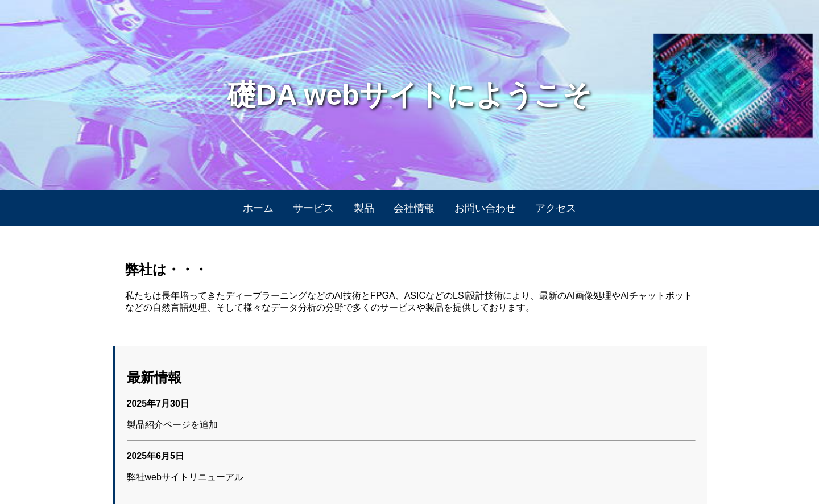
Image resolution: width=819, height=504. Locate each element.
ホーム (258, 208)
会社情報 (414, 208)
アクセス (556, 208)
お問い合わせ (485, 208)
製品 (364, 208)
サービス (313, 208)
